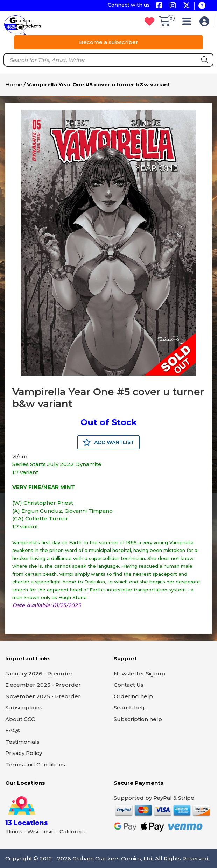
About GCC (20, 719)
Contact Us (129, 685)
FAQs (13, 730)
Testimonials (22, 742)
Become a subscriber (109, 42)
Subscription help (138, 719)
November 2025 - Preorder (43, 696)
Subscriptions (24, 708)
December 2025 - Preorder (43, 685)
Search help (130, 708)
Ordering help (133, 696)
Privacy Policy (24, 753)
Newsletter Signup (139, 674)
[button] (188, 23)
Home (14, 85)
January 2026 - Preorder (39, 674)
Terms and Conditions (35, 765)
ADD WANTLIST (108, 442)
